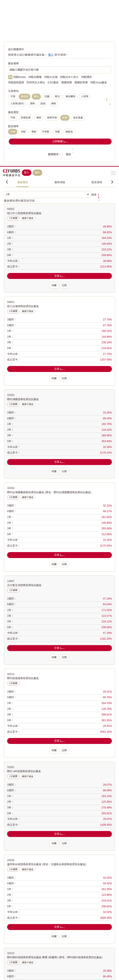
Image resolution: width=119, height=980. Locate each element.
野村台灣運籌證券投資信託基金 (49, 490)
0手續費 (13, 218)
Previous (7, 182)
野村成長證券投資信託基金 (23, 676)
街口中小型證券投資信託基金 (24, 211)
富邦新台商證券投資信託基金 (47, 862)
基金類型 (13, 112)
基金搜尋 (13, 63)
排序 (94, 195)
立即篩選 (60, 141)
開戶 (37, 7)
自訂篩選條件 (16, 49)
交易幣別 (13, 91)
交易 (60, 276)
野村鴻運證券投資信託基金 (23, 397)
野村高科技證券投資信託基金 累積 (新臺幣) (55, 955)
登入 (27, 7)
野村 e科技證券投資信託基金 (24, 769)
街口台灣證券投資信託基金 (23, 304)
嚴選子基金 (28, 218)
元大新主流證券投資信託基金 (24, 583)
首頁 (6, 26)
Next (112, 182)
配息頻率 (13, 126)
